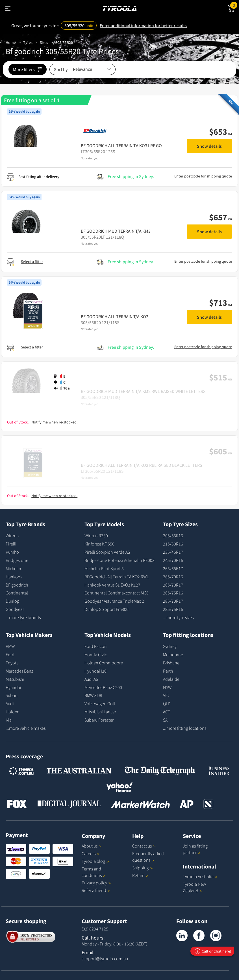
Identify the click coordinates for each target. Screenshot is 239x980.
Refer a (96, 890)
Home (11, 42)
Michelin (13, 568)
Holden (13, 712)
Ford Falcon (96, 646)
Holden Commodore (104, 663)
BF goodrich (17, 585)
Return (138, 875)
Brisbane (171, 663)
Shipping (141, 868)
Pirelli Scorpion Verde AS (107, 552)
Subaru (12, 695)
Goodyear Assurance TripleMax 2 (114, 601)
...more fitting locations (185, 728)
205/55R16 (173, 536)
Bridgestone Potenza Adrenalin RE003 (120, 560)
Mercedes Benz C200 (103, 687)
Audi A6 (91, 679)
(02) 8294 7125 (95, 929)
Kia (9, 720)
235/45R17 (173, 552)
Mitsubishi (15, 679)
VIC (166, 695)
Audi (10, 703)
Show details (209, 146)
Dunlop (13, 601)
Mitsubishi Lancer (100, 712)
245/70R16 (173, 560)
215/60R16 (173, 544)
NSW (167, 687)
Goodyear (15, 609)
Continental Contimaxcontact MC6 (117, 593)
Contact (144, 846)
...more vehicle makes (26, 728)
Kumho (12, 552)
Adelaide (171, 679)
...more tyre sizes (178, 617)
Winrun (12, 536)
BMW (10, 646)
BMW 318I (93, 695)
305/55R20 (64, 42)
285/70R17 (173, 601)
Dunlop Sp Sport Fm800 (107, 609)
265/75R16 (173, 593)
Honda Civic (96, 654)
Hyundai (13, 687)
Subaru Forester (99, 720)
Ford (10, 654)
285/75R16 (173, 609)
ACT (167, 712)
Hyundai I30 (95, 671)
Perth (168, 671)
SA (165, 720)
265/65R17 (173, 568)
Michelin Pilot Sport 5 (104, 568)
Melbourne (173, 654)
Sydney (170, 646)
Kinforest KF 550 (99, 544)
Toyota (12, 663)
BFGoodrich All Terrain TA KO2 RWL (117, 577)
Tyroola (95, 861)
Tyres (28, 42)
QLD (167, 703)
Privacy (96, 883)
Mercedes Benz (19, 671)
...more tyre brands (23, 617)
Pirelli (11, 544)
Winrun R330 (96, 536)
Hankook (14, 577)
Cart (235, 5)
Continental (17, 593)
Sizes (44, 42)
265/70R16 (173, 577)
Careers (89, 853)
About (92, 846)
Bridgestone (17, 560)
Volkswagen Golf (100, 703)
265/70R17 (173, 585)
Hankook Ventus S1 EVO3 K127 (112, 585)
